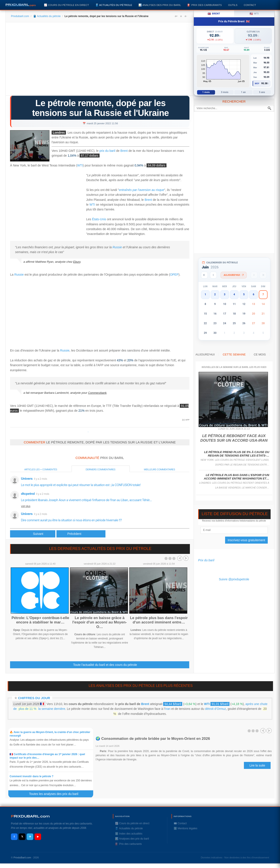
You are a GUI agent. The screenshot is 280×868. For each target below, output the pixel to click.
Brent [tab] (214, 14)
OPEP (174, 275)
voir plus (26, 506)
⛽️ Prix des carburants (204, 5)
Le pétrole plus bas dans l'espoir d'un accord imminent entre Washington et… (237, 477)
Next (186, 558)
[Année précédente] (204, 275)
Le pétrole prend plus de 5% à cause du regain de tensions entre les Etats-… (237, 454)
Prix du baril (206, 560)
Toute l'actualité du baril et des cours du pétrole (105, 665)
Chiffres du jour (34, 698)
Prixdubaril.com (20, 16)
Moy (257, 84)
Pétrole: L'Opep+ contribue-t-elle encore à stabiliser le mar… (40, 620)
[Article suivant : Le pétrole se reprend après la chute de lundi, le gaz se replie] (81, 534)
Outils (233, 5)
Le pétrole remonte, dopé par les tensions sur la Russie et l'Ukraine (101, 108)
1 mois (206, 92)
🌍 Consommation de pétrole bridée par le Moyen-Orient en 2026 (153, 739)
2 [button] (215, 294)
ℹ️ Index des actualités (129, 834)
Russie (117, 247)
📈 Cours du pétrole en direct (66, 5)
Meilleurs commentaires (159, 469)
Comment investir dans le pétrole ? (31, 776)
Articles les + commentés (41, 469)
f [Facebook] (14, 837)
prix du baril (107, 151)
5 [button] (244, 294)
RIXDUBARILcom (30, 816)
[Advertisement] (100, 60)
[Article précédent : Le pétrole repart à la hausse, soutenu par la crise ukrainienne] (33, 534)
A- (186, 16)
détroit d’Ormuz (215, 709)
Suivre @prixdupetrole (234, 579)
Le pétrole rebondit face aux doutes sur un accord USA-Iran (234, 438)
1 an (243, 92)
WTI (80, 165)
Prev (180, 558)
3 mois (225, 92)
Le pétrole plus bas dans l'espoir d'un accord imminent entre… (159, 620)
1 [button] (205, 294)
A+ (176, 16)
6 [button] (253, 294)
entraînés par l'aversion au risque (142, 190)
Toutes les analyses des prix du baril (56, 794)
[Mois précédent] (213, 275)
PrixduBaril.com (22, 857)
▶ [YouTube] (38, 836)
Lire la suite (257, 765)
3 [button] (225, 294)
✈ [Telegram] (30, 837)
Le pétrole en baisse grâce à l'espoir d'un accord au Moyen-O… (100, 622)
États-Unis (99, 219)
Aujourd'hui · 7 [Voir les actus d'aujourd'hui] (234, 275)
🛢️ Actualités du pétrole (114, 5)
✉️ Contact (180, 823)
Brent (124, 151)
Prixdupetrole (88, 432)
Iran (168, 709)
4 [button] (234, 294)
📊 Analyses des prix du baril (160, 5)
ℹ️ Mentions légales (185, 828)
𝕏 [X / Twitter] (22, 836)
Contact (250, 5)
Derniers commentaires (101, 469)
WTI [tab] (254, 14)
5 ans (262, 92)
